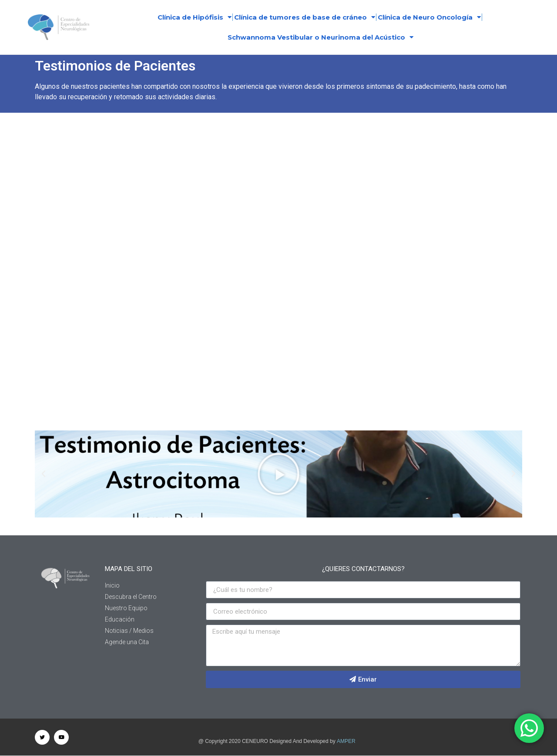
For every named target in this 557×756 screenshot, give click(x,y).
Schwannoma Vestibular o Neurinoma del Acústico (320, 37)
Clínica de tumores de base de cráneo (305, 17)
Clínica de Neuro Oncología (429, 17)
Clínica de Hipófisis (195, 17)
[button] (44, 474)
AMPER (346, 741)
